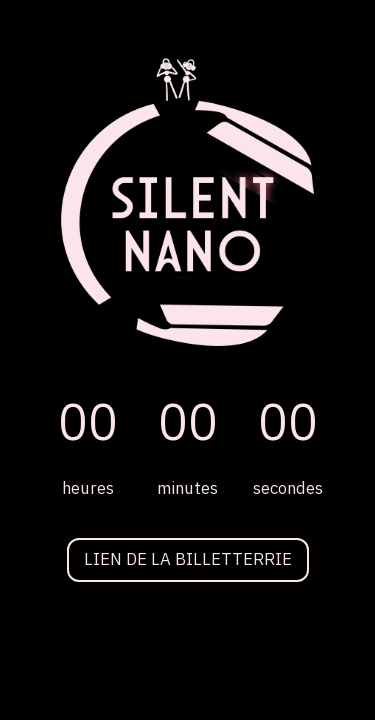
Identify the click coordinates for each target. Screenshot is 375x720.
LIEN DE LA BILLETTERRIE (188, 560)
